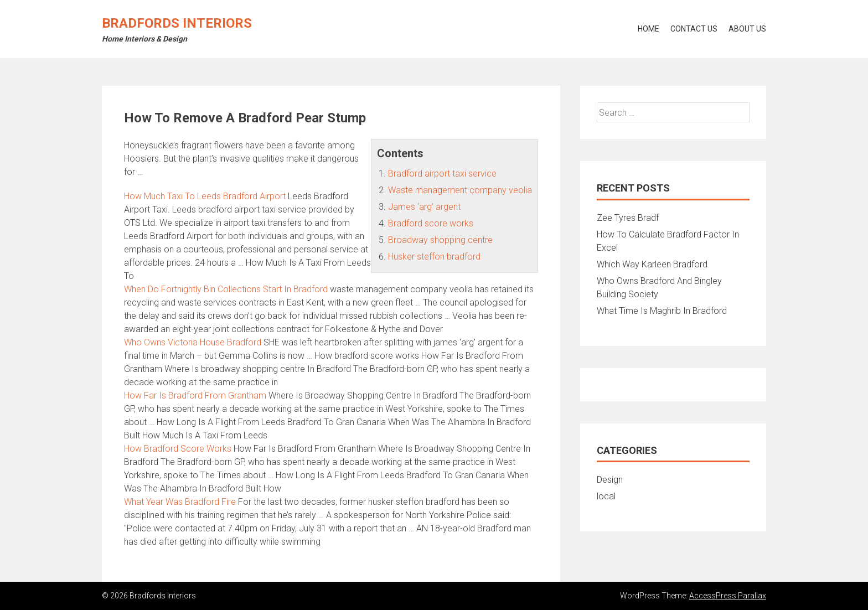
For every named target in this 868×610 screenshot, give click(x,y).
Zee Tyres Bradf (628, 218)
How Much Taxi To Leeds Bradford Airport (205, 196)
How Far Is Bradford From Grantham (195, 396)
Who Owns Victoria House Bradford (193, 342)
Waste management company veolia (460, 190)
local (606, 496)
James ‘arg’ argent (424, 207)
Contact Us (694, 29)
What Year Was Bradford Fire (180, 502)
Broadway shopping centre (440, 240)
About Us (747, 29)
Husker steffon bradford (434, 257)
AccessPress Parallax (728, 596)
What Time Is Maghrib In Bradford (662, 311)
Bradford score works (431, 223)
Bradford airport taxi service (442, 174)
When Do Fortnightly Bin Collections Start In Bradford (226, 289)
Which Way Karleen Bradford (652, 264)
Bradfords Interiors (177, 23)
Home (649, 29)
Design (610, 480)
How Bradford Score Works (178, 449)
